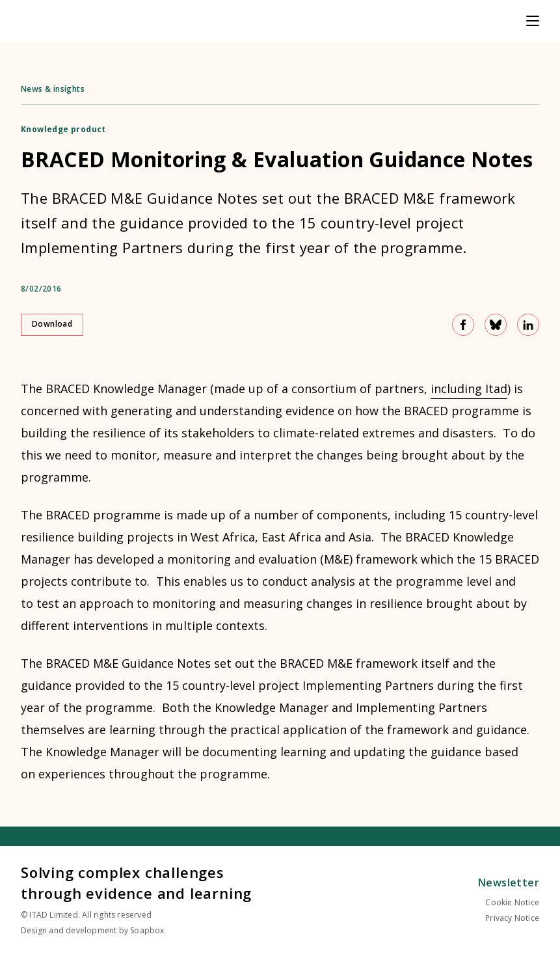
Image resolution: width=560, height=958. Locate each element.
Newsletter (509, 883)
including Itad (469, 389)
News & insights (53, 89)
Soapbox (147, 930)
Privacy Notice (512, 918)
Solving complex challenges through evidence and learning (136, 883)
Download (52, 324)
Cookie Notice (512, 902)
